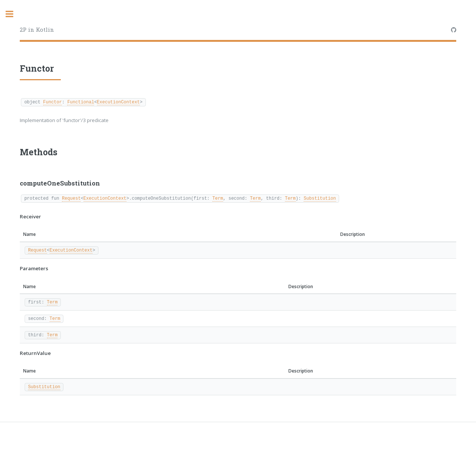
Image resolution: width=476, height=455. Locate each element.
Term (218, 198)
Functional (81, 102)
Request (71, 198)
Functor (53, 102)
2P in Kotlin (37, 29)
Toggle (13, 14)
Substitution (320, 198)
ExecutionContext (118, 102)
